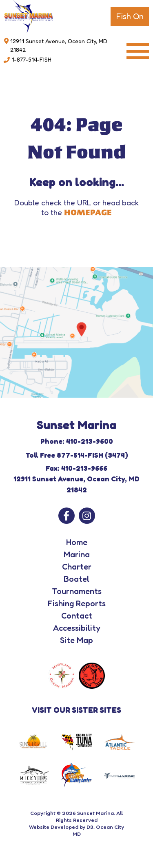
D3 (90, 827)
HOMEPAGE (88, 213)
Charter (77, 567)
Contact (77, 616)
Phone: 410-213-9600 (77, 441)
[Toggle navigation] (138, 51)
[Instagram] (87, 516)
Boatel (76, 579)
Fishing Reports (77, 603)
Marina (77, 554)
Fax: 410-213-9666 (76, 468)
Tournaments (77, 591)
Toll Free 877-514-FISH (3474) (77, 455)
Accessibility (77, 628)
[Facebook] (67, 516)
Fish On (130, 16)
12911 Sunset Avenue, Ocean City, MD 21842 (59, 45)
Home (77, 542)
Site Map (76, 640)
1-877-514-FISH (32, 59)
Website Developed (54, 827)
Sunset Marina (95, 813)
